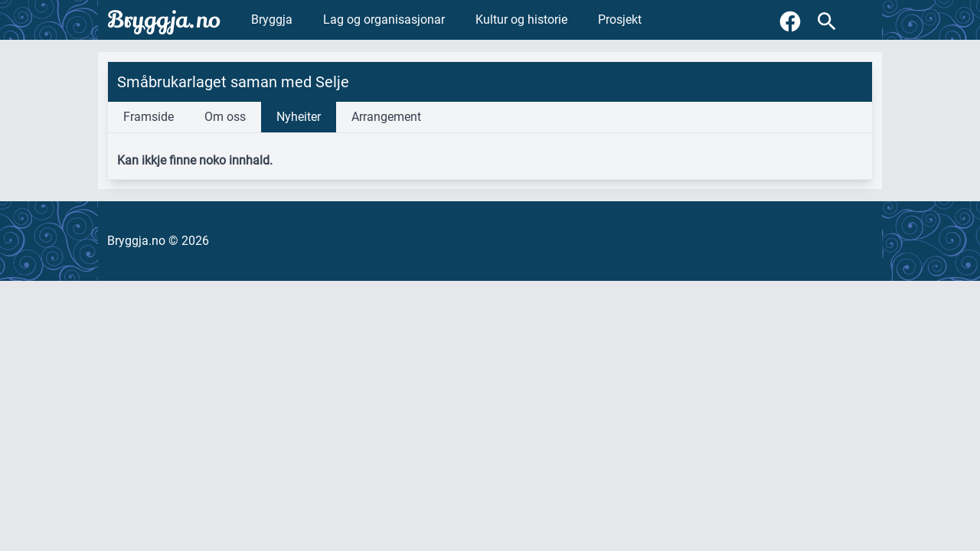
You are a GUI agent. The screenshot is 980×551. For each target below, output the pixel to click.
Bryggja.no (164, 20)
